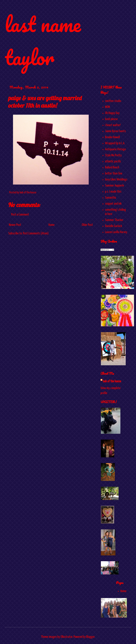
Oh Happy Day (112, 113)
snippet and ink (113, 204)
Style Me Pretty (113, 155)
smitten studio (113, 101)
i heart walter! (113, 125)
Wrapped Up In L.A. (115, 143)
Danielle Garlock (114, 226)
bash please (111, 119)
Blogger (90, 637)
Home (52, 225)
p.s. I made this (113, 192)
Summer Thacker (114, 220)
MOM (107, 107)
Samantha (111, 198)
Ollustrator (66, 637)
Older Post (87, 225)
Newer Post (15, 225)
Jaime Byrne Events (115, 131)
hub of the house (112, 381)
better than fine (114, 174)
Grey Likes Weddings (116, 180)
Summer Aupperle (115, 186)
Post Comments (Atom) (36, 233)
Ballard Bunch (112, 167)
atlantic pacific (113, 161)
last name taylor (43, 41)
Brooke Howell (112, 137)
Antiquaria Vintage (115, 149)
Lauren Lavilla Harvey (116, 232)
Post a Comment (20, 215)
